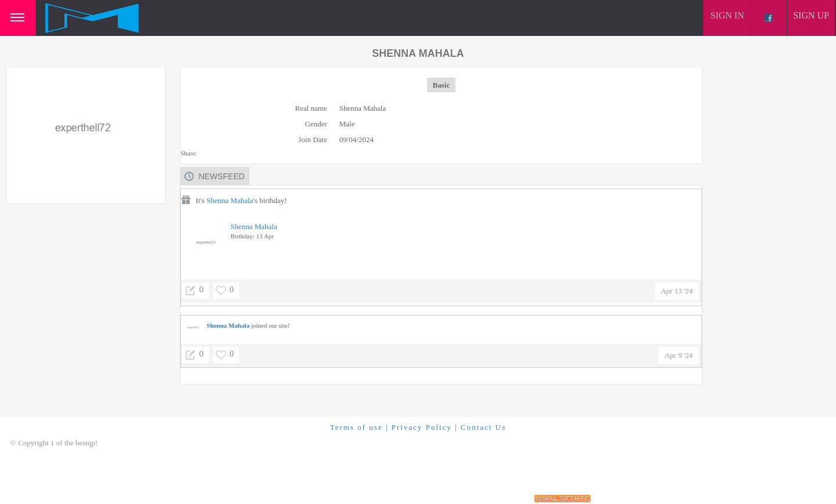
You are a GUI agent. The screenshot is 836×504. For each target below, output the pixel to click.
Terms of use (357, 427)
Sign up (811, 15)
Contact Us (483, 427)
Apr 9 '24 (678, 355)
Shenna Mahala (230, 200)
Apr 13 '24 (677, 291)
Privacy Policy (422, 427)
